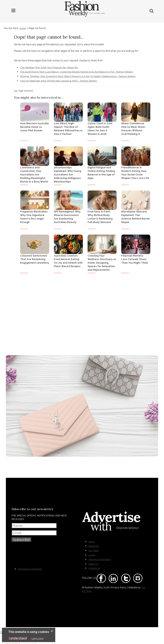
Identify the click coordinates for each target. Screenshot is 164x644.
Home (21, 28)
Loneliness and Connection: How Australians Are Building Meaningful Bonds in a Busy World (34, 174)
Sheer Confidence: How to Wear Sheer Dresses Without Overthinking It (133, 128)
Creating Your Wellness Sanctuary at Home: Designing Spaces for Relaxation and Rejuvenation (102, 262)
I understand (18, 638)
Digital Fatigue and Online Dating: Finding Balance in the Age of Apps (101, 172)
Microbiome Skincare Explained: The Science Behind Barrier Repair (136, 216)
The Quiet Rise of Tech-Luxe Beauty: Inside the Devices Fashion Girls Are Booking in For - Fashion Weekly (77, 71)
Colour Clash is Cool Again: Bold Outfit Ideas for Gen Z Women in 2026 (100, 128)
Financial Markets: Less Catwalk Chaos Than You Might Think (135, 258)
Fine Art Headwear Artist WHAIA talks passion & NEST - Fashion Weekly (59, 80)
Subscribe (22, 535)
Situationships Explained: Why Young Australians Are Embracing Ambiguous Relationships (68, 174)
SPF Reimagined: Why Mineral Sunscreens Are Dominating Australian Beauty (67, 216)
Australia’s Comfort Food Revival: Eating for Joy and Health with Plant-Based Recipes (68, 260)
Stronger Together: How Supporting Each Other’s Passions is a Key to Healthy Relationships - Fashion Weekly (78, 75)
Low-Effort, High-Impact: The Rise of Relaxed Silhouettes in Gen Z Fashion (68, 128)
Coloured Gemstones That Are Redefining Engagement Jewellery (35, 258)
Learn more (37, 638)
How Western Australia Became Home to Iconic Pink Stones (34, 126)
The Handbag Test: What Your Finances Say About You (49, 67)
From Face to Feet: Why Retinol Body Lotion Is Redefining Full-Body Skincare (100, 216)
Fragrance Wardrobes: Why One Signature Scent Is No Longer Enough (34, 216)
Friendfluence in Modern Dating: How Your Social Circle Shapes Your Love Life (135, 172)
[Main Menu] (13, 11)
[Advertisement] (82, 313)
